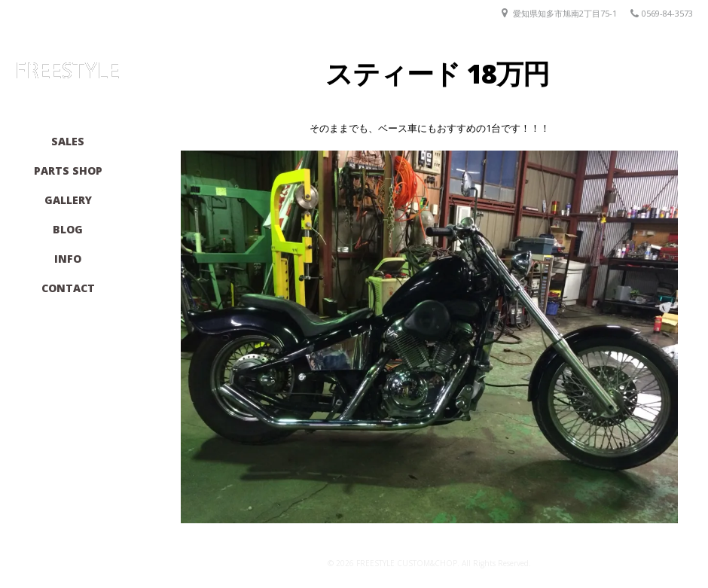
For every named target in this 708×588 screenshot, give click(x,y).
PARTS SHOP (68, 171)
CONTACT (68, 288)
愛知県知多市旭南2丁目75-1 (565, 13)
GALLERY (68, 200)
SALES (68, 141)
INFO (68, 259)
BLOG (68, 229)
